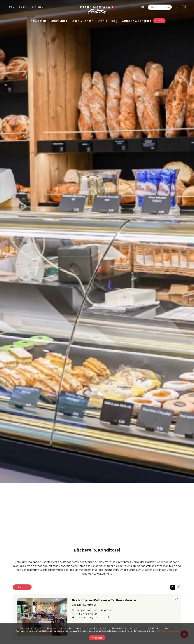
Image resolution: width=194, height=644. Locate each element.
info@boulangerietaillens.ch (91, 611)
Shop (159, 21)
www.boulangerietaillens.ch (91, 617)
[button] (15, 242)
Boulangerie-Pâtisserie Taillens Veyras (104, 600)
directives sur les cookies (166, 631)
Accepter (97, 638)
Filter (22, 587)
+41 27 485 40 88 (84, 614)
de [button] (143, 7)
